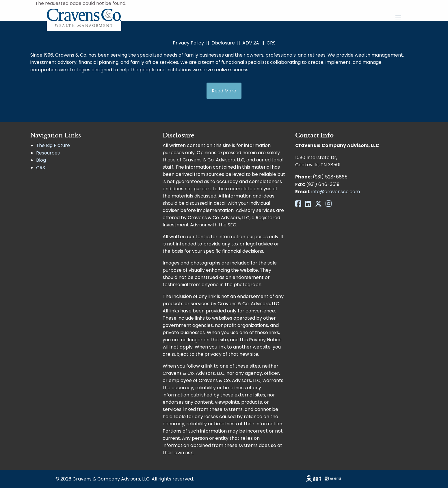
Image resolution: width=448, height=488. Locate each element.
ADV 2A (251, 43)
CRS (271, 43)
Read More (224, 91)
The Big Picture (53, 145)
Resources (48, 153)
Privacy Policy (188, 43)
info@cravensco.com (336, 192)
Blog (41, 160)
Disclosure (223, 43)
